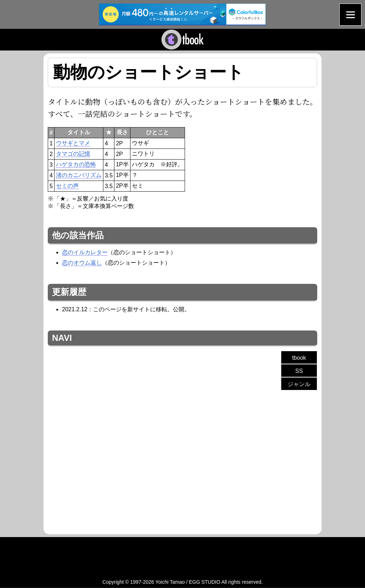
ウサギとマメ (73, 143)
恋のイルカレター (85, 252)
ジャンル (299, 384)
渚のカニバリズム (79, 175)
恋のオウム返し (82, 263)
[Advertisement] (108, 459)
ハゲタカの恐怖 (76, 164)
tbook (299, 358)
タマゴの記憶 (73, 154)
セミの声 (67, 186)
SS (299, 371)
